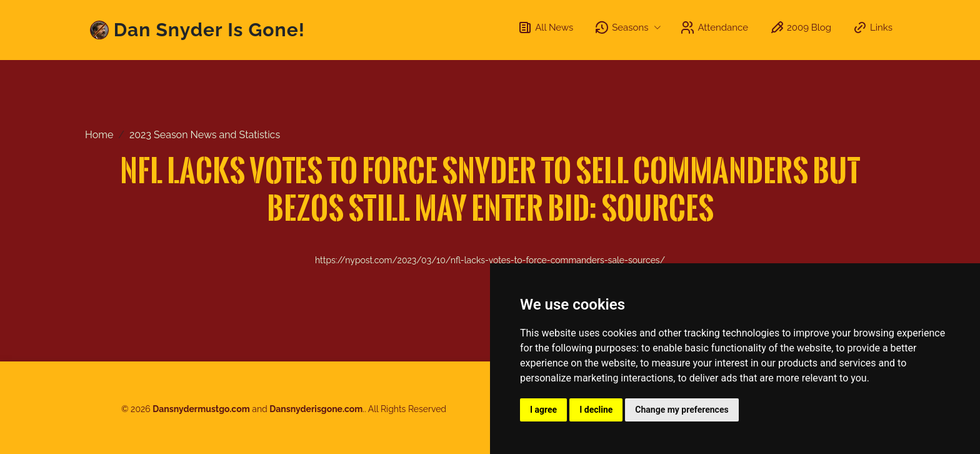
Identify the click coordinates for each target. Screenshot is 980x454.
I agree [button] (543, 410)
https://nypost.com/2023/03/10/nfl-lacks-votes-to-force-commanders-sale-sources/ (490, 260)
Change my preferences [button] (682, 410)
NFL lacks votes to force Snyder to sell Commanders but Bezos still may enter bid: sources (490, 189)
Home (99, 135)
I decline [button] (596, 410)
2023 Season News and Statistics (205, 135)
